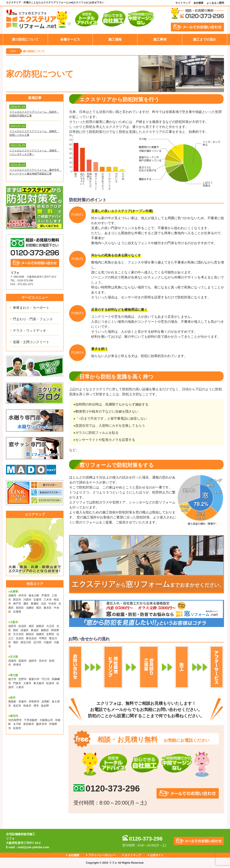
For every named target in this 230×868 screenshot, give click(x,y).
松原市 (50, 683)
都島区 (45, 630)
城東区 (40, 634)
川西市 (27, 600)
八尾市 (20, 687)
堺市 (36, 706)
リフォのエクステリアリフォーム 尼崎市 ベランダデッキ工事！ (34, 152)
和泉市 (27, 706)
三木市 (48, 600)
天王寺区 (18, 634)
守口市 (46, 679)
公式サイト (157, 855)
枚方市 (12, 679)
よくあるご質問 (215, 3)
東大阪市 (39, 683)
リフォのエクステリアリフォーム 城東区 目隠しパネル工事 (34, 133)
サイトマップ (183, 3)
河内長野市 (15, 720)
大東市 (27, 683)
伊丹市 (23, 595)
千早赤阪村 (31, 720)
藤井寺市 (42, 724)
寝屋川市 (34, 679)
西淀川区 (26, 642)
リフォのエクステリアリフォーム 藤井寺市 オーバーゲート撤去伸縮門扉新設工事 (35, 172)
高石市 (17, 706)
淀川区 (37, 642)
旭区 (16, 642)
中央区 (52, 604)
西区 (39, 608)
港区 (31, 626)
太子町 (17, 724)
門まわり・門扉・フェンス (33, 319)
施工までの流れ (205, 39)
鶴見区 (30, 634)
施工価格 (115, 39)
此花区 (23, 626)
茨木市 (43, 661)
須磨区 (30, 608)
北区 (44, 604)
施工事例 (160, 39)
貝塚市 (23, 702)
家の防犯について (25, 39)
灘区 (26, 604)
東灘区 (35, 604)
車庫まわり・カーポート (31, 308)
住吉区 (20, 638)
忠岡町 (46, 702)
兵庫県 (17, 612)
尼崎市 (12, 595)
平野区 (43, 638)
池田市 (12, 626)
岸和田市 (34, 702)
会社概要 (198, 3)
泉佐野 (45, 706)
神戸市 (17, 604)
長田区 (20, 608)
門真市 (17, 683)
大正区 (50, 626)
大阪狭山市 (46, 720)
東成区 (35, 630)
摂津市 (17, 665)
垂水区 (48, 608)
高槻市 (12, 661)
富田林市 (29, 724)
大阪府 (48, 642)
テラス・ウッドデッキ (29, 331)
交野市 (23, 679)
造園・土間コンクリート (31, 342)
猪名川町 (34, 595)
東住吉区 (31, 638)
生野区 (50, 634)
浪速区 (25, 630)
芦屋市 (46, 595)
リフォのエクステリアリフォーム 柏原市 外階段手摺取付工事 (34, 114)
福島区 (40, 626)
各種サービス (70, 39)
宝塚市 (37, 600)
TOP (13, 51)
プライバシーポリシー (102, 855)
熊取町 (12, 702)
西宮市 (17, 600)
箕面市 (23, 661)
